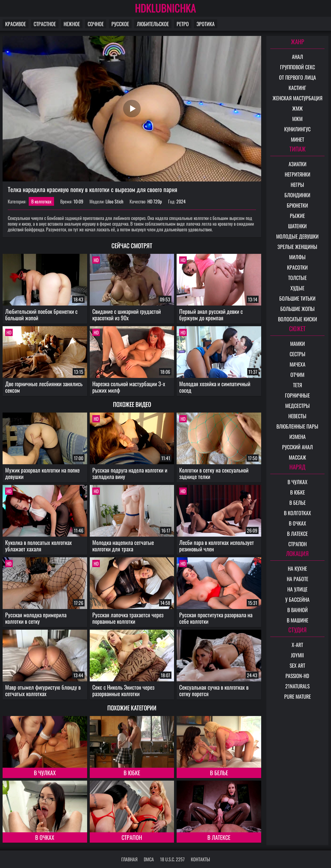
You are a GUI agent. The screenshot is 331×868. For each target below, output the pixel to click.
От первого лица (298, 77)
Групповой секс (298, 67)
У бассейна (297, 599)
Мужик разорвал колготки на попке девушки (42, 473)
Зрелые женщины (297, 247)
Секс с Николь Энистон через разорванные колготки (123, 690)
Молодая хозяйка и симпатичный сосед (215, 387)
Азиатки (298, 164)
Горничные (297, 395)
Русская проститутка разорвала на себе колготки (216, 618)
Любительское (153, 24)
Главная (129, 859)
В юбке (132, 773)
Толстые (297, 278)
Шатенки (297, 226)
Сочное (96, 24)
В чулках (45, 773)
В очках (45, 837)
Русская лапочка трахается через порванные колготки (128, 618)
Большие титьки (297, 298)
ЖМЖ (298, 108)
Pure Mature (298, 696)
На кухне (297, 568)
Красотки (297, 267)
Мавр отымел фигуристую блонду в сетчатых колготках (43, 690)
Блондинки (297, 195)
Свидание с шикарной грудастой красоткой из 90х (127, 314)
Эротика (206, 24)
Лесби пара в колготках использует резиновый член (217, 546)
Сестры (298, 354)
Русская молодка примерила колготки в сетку (36, 618)
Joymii (297, 655)
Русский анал (298, 447)
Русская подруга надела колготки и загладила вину (130, 473)
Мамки (298, 344)
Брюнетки (297, 205)
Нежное (72, 24)
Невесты (297, 416)
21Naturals (297, 686)
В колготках (41, 201)
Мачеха (298, 364)
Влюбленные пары (297, 426)
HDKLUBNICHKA (165, 8)
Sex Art (297, 665)
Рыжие (297, 216)
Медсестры (298, 406)
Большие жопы (298, 309)
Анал (298, 57)
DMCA (149, 859)
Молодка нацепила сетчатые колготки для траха (123, 546)
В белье (219, 773)
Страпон (132, 837)
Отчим (297, 375)
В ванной (298, 610)
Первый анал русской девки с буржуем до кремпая (211, 314)
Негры (297, 185)
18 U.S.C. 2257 (172, 859)
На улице (297, 589)
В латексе (219, 837)
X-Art (297, 645)
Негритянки (298, 174)
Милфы (297, 257)
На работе (298, 579)
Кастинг (297, 88)
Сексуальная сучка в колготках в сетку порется (214, 690)
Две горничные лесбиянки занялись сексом (44, 387)
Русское (120, 24)
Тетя (298, 385)
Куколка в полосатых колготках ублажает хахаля (39, 546)
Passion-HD (297, 676)
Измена (298, 437)
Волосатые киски (298, 319)
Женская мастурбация (298, 98)
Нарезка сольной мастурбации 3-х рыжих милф (129, 387)
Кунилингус (297, 129)
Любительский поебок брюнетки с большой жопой (41, 314)
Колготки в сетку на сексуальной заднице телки (214, 473)
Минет (298, 139)
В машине (298, 620)
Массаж (298, 457)
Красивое (16, 24)
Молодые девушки (297, 236)
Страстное (45, 24)
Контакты (200, 859)
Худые (297, 288)
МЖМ (297, 119)
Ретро (183, 24)
